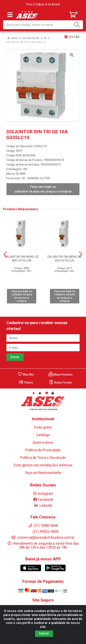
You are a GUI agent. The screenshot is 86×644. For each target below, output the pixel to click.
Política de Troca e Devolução (43, 458)
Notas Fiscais (60, 383)
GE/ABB (21, 174)
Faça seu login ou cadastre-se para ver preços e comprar (43, 189)
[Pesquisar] (78, 25)
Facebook (43, 500)
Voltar (72, 37)
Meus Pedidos (60, 375)
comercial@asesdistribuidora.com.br (43, 537)
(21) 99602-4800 (43, 532)
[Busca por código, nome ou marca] (38, 25)
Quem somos (43, 443)
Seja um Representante (43, 473)
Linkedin (43, 506)
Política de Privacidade (43, 450)
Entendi (44, 633)
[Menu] (10, 15)
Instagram (43, 494)
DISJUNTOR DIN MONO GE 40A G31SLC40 (22, 259)
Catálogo (43, 435)
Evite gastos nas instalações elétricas (43, 465)
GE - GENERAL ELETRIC (36, 178)
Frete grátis (43, 427)
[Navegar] (5, 254)
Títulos (26, 383)
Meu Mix (26, 375)
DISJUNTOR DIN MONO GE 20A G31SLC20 (65, 259)
